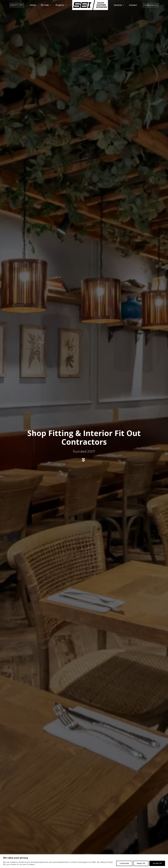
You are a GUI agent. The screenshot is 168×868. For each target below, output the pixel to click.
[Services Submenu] (124, 5)
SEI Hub (45, 5)
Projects (60, 5)
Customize (124, 863)
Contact (133, 5)
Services (118, 5)
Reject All (141, 863)
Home (33, 5)
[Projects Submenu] (66, 5)
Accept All (157, 863)
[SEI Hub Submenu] (51, 5)
